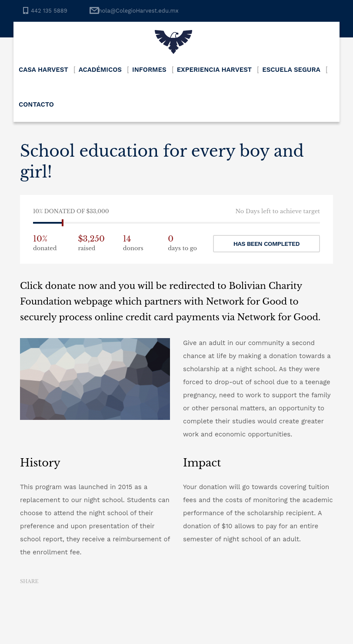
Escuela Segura (291, 70)
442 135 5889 (49, 11)
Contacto (36, 104)
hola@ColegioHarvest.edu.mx (138, 11)
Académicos (100, 70)
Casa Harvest (43, 70)
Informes (149, 70)
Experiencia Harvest (215, 70)
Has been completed (266, 244)
